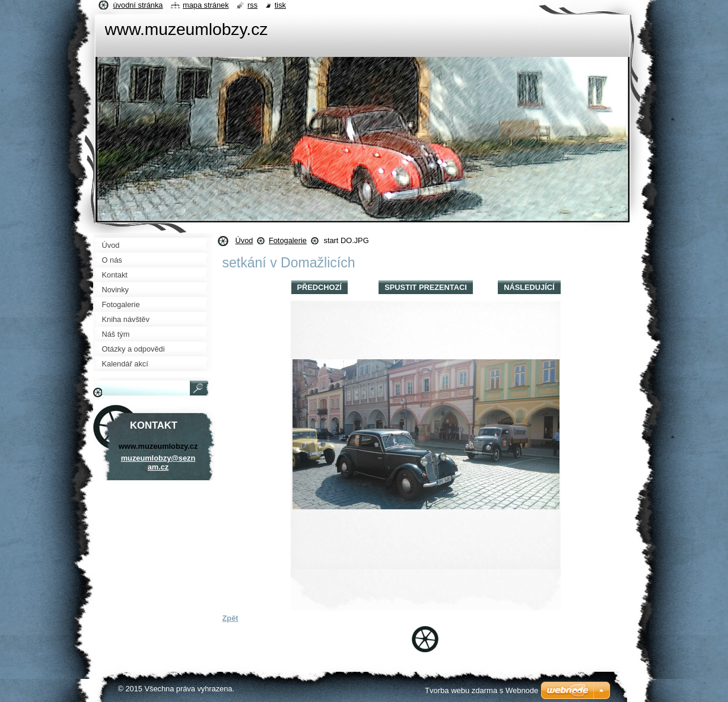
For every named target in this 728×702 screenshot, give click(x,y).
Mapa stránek (206, 5)
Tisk (280, 5)
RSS (252, 5)
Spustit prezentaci (425, 287)
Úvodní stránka (138, 5)
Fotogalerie (288, 240)
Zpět (231, 618)
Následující (529, 287)
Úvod (244, 240)
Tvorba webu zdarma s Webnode (481, 690)
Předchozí (320, 287)
